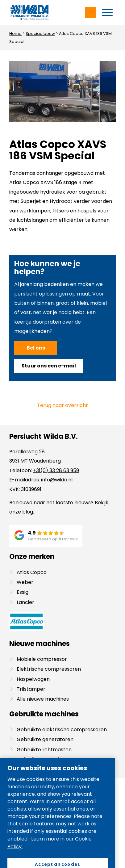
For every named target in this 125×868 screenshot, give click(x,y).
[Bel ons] (36, 348)
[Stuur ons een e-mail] (49, 366)
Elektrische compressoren (49, 669)
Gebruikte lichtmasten (44, 750)
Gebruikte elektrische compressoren (62, 730)
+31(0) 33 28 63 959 (56, 470)
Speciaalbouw (40, 34)
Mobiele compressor (42, 659)
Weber (25, 582)
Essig (23, 592)
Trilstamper (31, 689)
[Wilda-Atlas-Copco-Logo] (52, 12)
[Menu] (107, 12)
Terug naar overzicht (62, 405)
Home (15, 34)
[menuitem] (107, 12)
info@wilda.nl (57, 480)
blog (28, 512)
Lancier (25, 602)
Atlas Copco (32, 572)
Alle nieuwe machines (43, 699)
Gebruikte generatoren (45, 739)
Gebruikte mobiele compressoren (58, 759)
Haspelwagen (33, 679)
